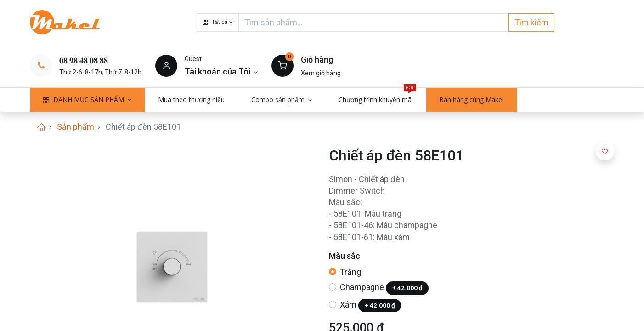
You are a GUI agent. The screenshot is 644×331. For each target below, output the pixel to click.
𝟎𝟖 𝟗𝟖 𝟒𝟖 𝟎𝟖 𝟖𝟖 (84, 60)
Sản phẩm (76, 127)
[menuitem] (191, 100)
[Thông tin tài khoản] (221, 71)
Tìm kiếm (531, 22)
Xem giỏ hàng (321, 73)
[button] (218, 23)
